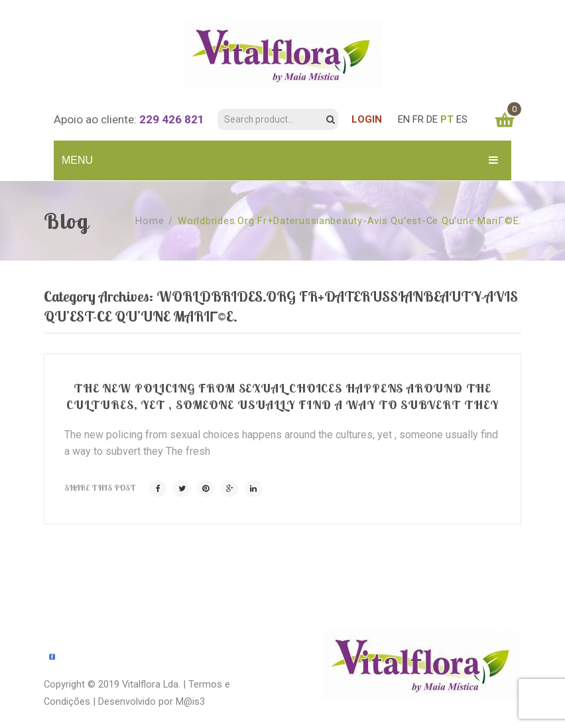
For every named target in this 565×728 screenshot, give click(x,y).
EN (404, 119)
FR (418, 119)
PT (447, 119)
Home (150, 221)
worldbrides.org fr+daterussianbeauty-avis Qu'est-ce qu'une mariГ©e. (349, 221)
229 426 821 (172, 119)
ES (462, 119)
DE (432, 119)
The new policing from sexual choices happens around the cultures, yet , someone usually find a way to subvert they (282, 396)
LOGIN (367, 119)
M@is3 (190, 701)
